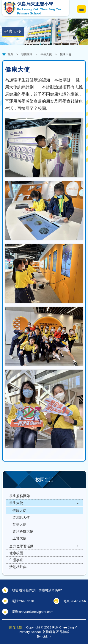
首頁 (10, 54)
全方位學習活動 (21, 546)
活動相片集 (18, 567)
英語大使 (19, 524)
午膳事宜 (16, 560)
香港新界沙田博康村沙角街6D (41, 590)
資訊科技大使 (23, 531)
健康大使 (19, 511)
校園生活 (27, 54)
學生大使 (46, 54)
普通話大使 (21, 518)
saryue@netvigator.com (36, 612)
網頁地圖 (15, 627)
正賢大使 (19, 538)
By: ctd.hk (44, 636)
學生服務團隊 (20, 496)
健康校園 (16, 553)
